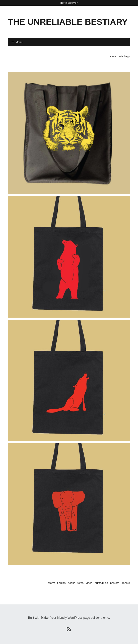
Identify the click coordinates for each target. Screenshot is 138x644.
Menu (19, 42)
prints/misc (101, 583)
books (71, 583)
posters (115, 583)
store (113, 56)
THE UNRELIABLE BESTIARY (68, 22)
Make (45, 618)
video (89, 583)
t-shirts (61, 583)
